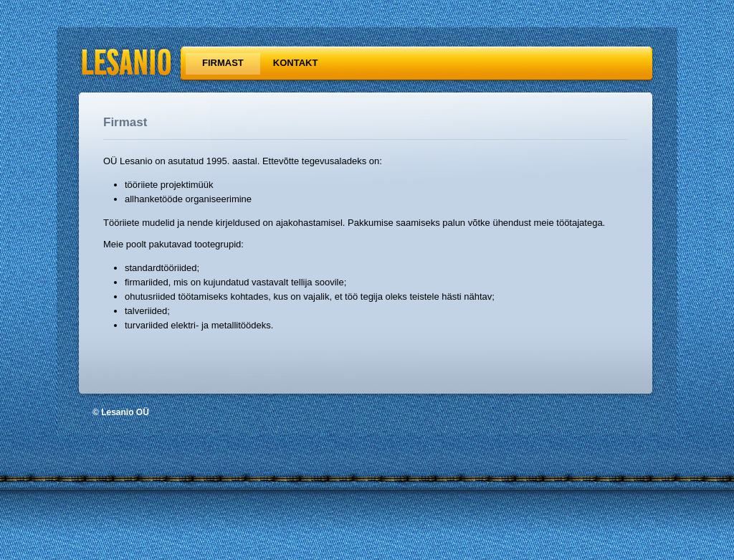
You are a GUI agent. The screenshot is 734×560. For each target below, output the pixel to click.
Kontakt (296, 63)
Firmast (223, 63)
